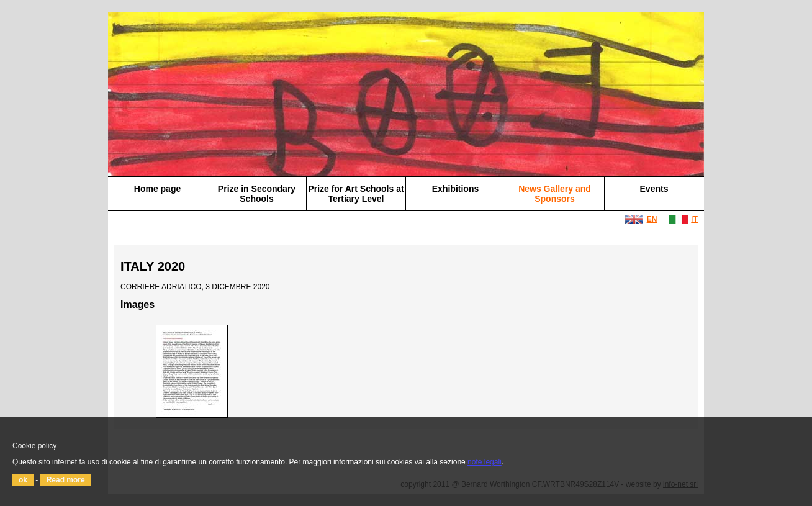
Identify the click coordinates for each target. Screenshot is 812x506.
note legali (485, 462)
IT (694, 219)
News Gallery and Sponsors (555, 194)
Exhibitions (455, 189)
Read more (66, 480)
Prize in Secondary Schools (257, 194)
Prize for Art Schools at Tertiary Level (356, 194)
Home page (157, 189)
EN (652, 219)
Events (654, 189)
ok (23, 480)
